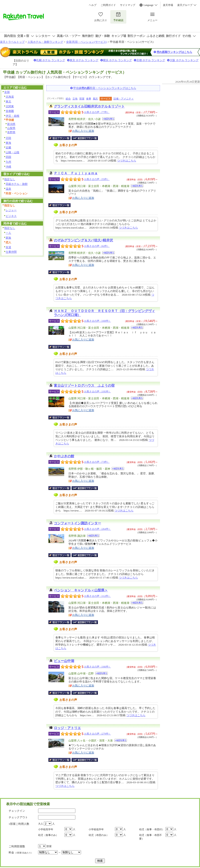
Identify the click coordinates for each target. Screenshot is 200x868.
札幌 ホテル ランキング (51, 60)
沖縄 (8, 167)
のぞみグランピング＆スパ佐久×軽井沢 (83, 240)
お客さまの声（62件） (97, 246)
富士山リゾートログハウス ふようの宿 (84, 386)
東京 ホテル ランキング (84, 60)
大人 (41, 824)
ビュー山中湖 (64, 661)
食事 (89, 99)
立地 (75, 99)
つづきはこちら (127, 161)
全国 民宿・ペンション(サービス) (87, 42)
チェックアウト (18, 817)
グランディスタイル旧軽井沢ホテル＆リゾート (89, 106)
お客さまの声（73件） (97, 462)
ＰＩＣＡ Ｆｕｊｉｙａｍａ (76, 173)
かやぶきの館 (64, 456)
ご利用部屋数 (17, 846)
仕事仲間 (11, 252)
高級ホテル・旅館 (17, 184)
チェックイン (17, 811)
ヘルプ (93, 5)
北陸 (8, 138)
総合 (68, 99)
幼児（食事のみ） (48, 835)
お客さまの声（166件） (98, 667)
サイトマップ (128, 5)
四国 (8, 157)
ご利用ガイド (108, 5)
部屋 (82, 99)
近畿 (8, 147)
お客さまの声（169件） (98, 321)
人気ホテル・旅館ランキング (45, 42)
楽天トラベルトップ (12, 42)
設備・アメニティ (124, 99)
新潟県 (11, 124)
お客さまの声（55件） (97, 179)
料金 (21, 853)
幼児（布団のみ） (99, 835)
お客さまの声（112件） (97, 596)
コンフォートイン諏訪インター (77, 523)
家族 (8, 238)
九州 (8, 162)
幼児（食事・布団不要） (151, 837)
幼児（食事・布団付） (152, 829)
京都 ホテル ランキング (151, 60)
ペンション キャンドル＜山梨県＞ (81, 590)
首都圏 (10, 111)
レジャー (11, 210)
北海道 (10, 97)
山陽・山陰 (13, 152)
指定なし (10, 179)
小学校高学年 (46, 829)
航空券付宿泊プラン (85, 138)
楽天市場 (168, 5)
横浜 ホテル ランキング (117, 60)
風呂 (95, 99)
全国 (7, 92)
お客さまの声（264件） (98, 529)
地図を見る (108, 119)
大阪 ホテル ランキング (184, 60)
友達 (8, 247)
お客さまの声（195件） (98, 392)
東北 (8, 102)
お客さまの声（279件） (98, 734)
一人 (8, 233)
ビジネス (11, 216)
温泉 (8, 189)
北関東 (10, 106)
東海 (8, 143)
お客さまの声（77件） (97, 112)
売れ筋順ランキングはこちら (174, 52)
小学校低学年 (96, 829)
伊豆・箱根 (13, 116)
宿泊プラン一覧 (62, 138)
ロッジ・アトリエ (67, 728)
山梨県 (11, 128)
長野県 (11, 132)
